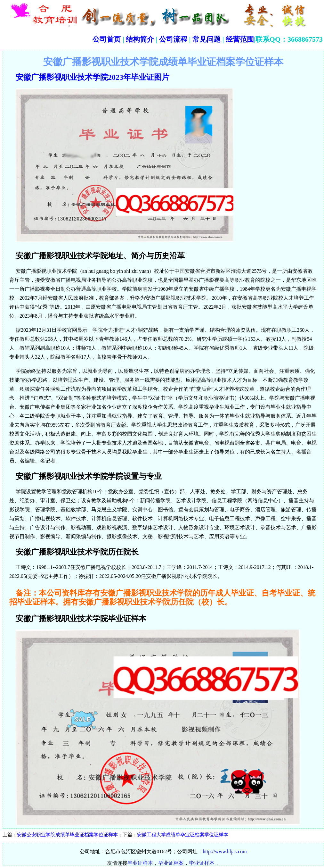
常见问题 (207, 39)
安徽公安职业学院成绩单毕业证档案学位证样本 (67, 835)
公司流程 (173, 39)
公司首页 (107, 39)
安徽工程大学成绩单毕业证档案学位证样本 (183, 835)
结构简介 (139, 39)
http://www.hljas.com (225, 851)
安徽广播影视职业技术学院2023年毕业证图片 (93, 77)
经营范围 (240, 39)
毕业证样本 (140, 863)
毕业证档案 (171, 863)
